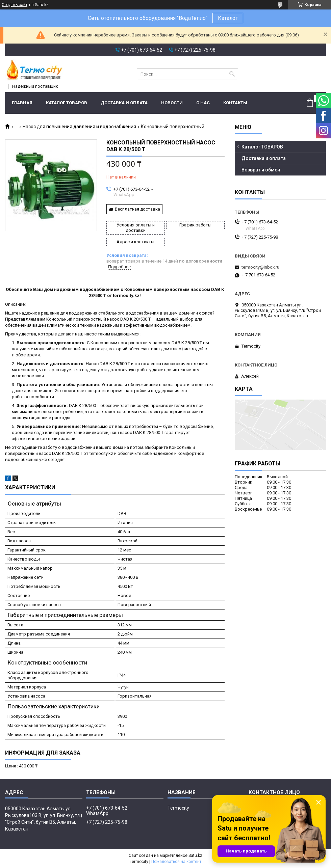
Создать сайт (15, 5)
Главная (22, 103)
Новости (172, 103)
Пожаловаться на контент (176, 862)
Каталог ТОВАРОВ (67, 103)
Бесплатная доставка (137, 209)
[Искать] (232, 74)
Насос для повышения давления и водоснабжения (79, 127)
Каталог (228, 18)
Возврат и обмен (261, 170)
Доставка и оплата (124, 103)
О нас (203, 103)
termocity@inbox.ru (260, 267)
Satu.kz (195, 856)
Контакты (235, 103)
